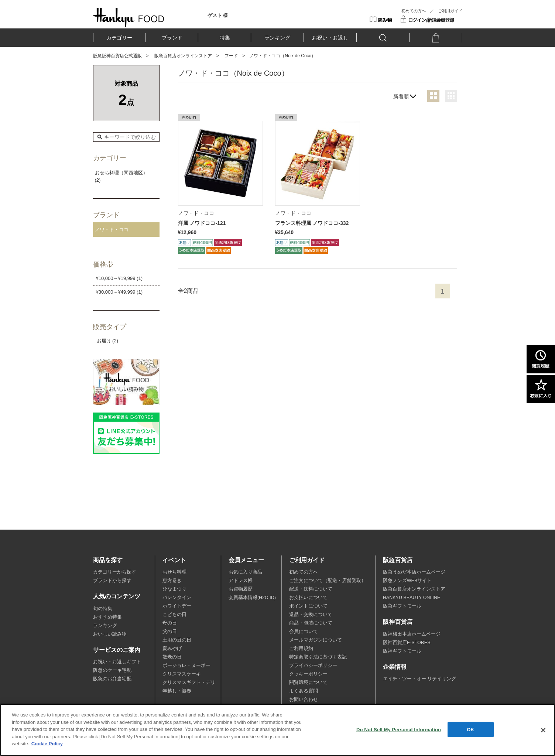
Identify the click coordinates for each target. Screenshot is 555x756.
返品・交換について (311, 615)
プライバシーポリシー (313, 666)
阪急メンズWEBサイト (407, 581)
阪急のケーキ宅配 (112, 670)
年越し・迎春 (177, 691)
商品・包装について (311, 623)
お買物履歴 (241, 589)
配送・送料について (311, 589)
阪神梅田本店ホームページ (412, 634)
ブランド (172, 38)
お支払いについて (308, 598)
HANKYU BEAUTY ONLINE (412, 598)
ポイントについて (308, 606)
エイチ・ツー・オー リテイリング (419, 679)
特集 (225, 38)
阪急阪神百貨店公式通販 (117, 56)
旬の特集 (103, 609)
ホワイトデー (177, 606)
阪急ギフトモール (402, 606)
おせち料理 (174, 572)
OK (470, 729)
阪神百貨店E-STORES (407, 643)
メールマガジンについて (316, 640)
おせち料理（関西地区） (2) (121, 177)
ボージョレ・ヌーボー (186, 666)
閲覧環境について (308, 683)
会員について (304, 632)
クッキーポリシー (308, 674)
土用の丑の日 (177, 640)
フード (231, 56)
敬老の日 (172, 657)
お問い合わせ (304, 699)
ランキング (277, 38)
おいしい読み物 (110, 634)
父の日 (170, 632)
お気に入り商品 (245, 572)
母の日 (170, 623)
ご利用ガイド (450, 11)
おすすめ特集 (107, 617)
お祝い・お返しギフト (117, 662)
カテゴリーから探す (115, 572)
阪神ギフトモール (402, 651)
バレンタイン (177, 598)
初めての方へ (414, 11)
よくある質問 (304, 691)
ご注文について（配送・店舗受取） (328, 581)
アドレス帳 (241, 581)
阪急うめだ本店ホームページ (414, 572)
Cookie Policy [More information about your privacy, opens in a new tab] (47, 744)
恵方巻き (172, 581)
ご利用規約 (301, 649)
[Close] (543, 730)
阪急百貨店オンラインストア (183, 56)
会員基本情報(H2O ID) (252, 598)
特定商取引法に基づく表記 (318, 657)
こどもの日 (174, 615)
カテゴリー (119, 38)
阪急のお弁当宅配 (112, 679)
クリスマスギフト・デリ (189, 683)
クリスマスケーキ (182, 674)
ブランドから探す (112, 581)
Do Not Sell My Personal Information (399, 729)
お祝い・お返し (330, 38)
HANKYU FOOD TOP (129, 17)
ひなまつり (174, 589)
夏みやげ (172, 649)
